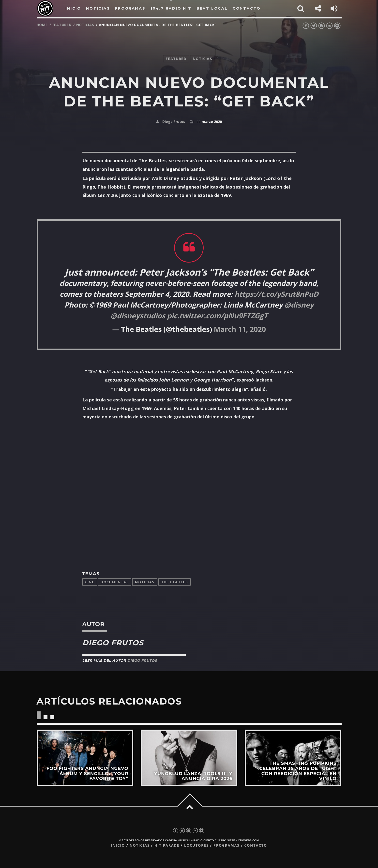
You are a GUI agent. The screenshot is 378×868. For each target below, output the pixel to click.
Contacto (256, 846)
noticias (85, 25)
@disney (299, 305)
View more (85, 758)
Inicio (118, 846)
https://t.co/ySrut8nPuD (276, 294)
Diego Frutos (174, 122)
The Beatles (175, 582)
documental (115, 582)
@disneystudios (138, 316)
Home (42, 25)
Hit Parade (167, 846)
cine (90, 582)
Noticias (145, 582)
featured (62, 25)
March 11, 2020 (240, 329)
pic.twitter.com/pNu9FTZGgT (217, 316)
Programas (227, 846)
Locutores (197, 846)
